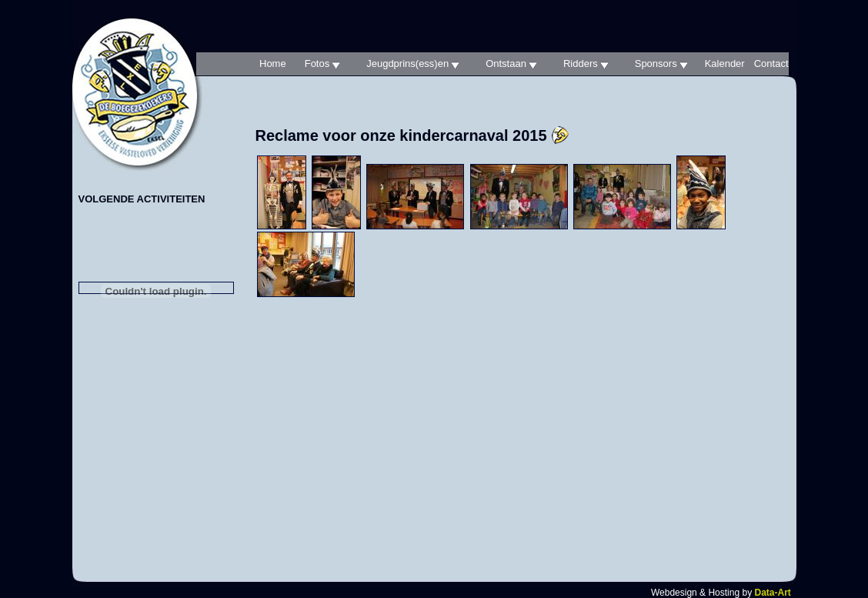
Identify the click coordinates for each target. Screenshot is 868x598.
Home (273, 63)
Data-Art (772, 593)
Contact (771, 63)
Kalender (725, 63)
